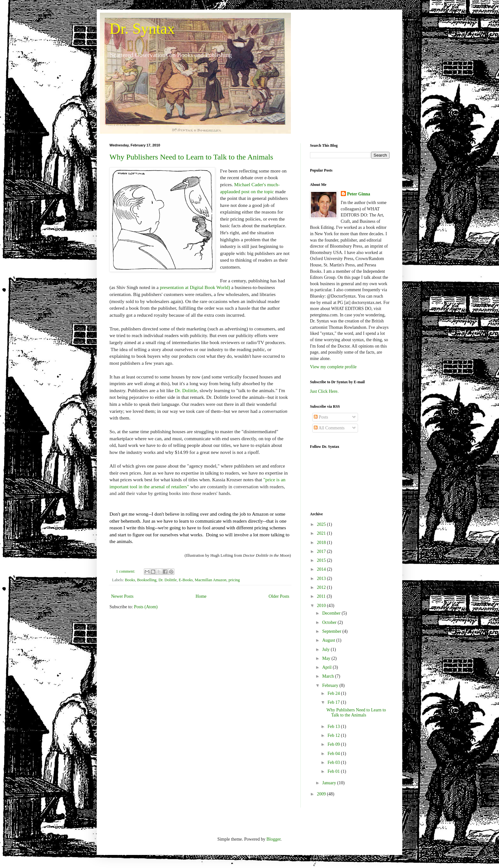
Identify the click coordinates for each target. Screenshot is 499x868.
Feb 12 (334, 735)
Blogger (273, 839)
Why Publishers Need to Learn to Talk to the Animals (191, 157)
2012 (322, 587)
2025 (322, 524)
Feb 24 (334, 693)
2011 (322, 596)
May (327, 658)
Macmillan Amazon (211, 580)
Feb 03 (334, 762)
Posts (321, 417)
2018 (322, 543)
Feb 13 (334, 727)
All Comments (329, 428)
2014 (322, 569)
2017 (322, 551)
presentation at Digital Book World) (195, 287)
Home (201, 596)
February (331, 685)
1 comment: (126, 571)
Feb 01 (334, 771)
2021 (322, 533)
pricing (234, 580)
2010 (322, 606)
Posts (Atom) (146, 607)
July (326, 649)
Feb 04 (334, 754)
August (329, 640)
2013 (322, 579)
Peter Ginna (359, 194)
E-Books (186, 580)
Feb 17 (334, 702)
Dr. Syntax (142, 28)
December (332, 613)
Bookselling (147, 580)
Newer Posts (122, 596)
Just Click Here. (324, 391)
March (328, 676)
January (330, 783)
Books (130, 580)
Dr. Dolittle (186, 390)
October (330, 622)
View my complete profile (333, 367)
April (327, 667)
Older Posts (279, 596)
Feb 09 (334, 744)
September (332, 631)
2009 (322, 794)
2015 (322, 560)
